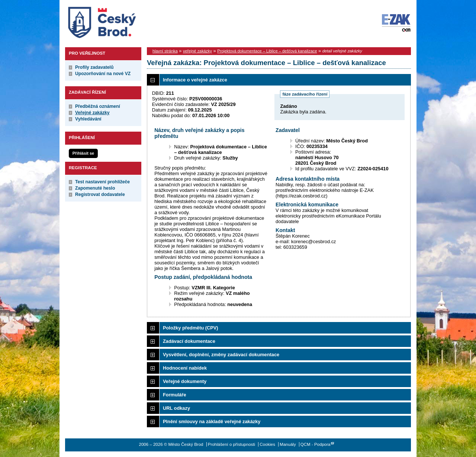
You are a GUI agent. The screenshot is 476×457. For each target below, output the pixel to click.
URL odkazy (176, 408)
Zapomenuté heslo (95, 188)
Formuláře (175, 395)
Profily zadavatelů (94, 67)
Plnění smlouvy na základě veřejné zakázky (212, 421)
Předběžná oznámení (98, 106)
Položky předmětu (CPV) (191, 328)
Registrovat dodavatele (100, 194)
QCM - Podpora (316, 444)
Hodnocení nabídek (185, 368)
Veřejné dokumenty (185, 381)
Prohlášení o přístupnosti (231, 444)
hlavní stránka (165, 51)
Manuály (288, 444)
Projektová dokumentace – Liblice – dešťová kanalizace (267, 51)
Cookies (267, 444)
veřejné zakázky (197, 51)
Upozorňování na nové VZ (103, 74)
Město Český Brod (125, 21)
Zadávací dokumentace (189, 341)
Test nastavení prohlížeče (102, 182)
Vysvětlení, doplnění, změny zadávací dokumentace (221, 355)
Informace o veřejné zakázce (195, 80)
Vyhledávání (88, 119)
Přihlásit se (83, 153)
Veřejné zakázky (92, 113)
